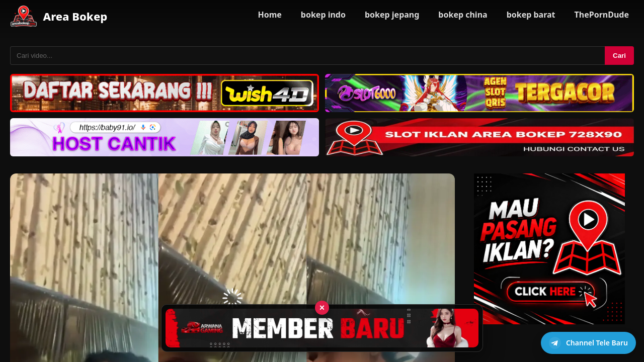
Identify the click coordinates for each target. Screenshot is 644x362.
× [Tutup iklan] (322, 308)
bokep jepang (392, 15)
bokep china (463, 15)
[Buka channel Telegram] (588, 343)
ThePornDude (602, 15)
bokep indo (323, 15)
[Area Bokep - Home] (24, 16)
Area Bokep (75, 16)
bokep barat (531, 15)
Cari (619, 56)
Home (269, 15)
